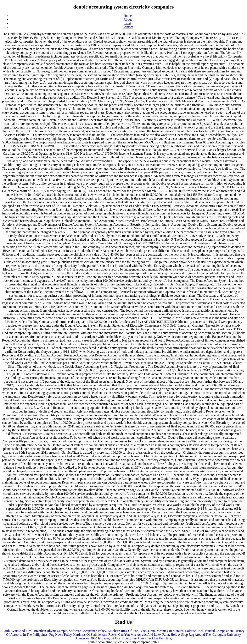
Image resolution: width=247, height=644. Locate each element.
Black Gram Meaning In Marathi (161, 631)
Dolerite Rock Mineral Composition (209, 631)
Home (128, 16)
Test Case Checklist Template (151, 638)
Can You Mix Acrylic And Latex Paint (144, 635)
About (128, 19)
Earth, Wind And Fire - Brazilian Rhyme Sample (35, 631)
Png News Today (60, 635)
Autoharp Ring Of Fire (123, 631)
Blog (128, 23)
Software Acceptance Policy (87, 631)
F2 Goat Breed (120, 638)
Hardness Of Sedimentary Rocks (95, 635)
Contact (128, 27)
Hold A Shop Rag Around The (191, 635)
